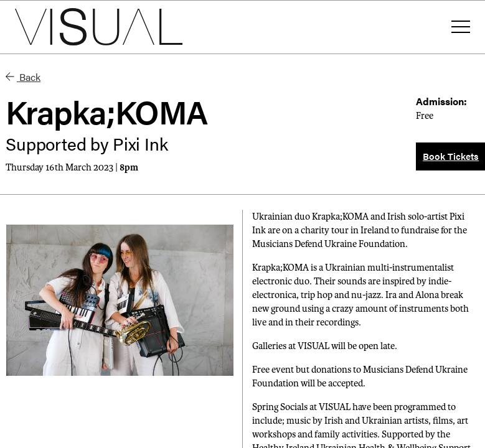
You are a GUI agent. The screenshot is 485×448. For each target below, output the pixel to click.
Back (23, 77)
